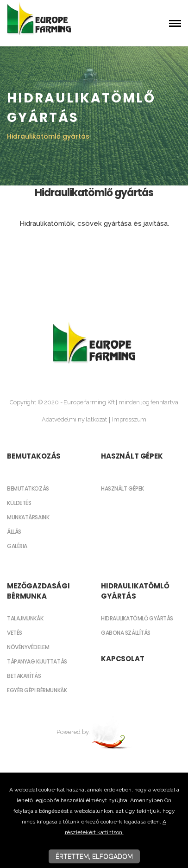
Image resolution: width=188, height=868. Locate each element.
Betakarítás (24, 676)
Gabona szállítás (126, 633)
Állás (14, 532)
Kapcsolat (123, 659)
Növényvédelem (28, 647)
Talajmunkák (25, 618)
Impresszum (129, 419)
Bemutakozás (34, 456)
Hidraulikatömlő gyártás (135, 591)
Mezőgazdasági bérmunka (38, 591)
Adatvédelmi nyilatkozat (74, 419)
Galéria (17, 546)
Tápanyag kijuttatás (37, 661)
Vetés (15, 633)
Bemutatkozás (28, 488)
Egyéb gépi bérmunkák (37, 690)
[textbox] (94, 207)
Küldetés (19, 503)
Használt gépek (132, 456)
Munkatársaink (28, 517)
